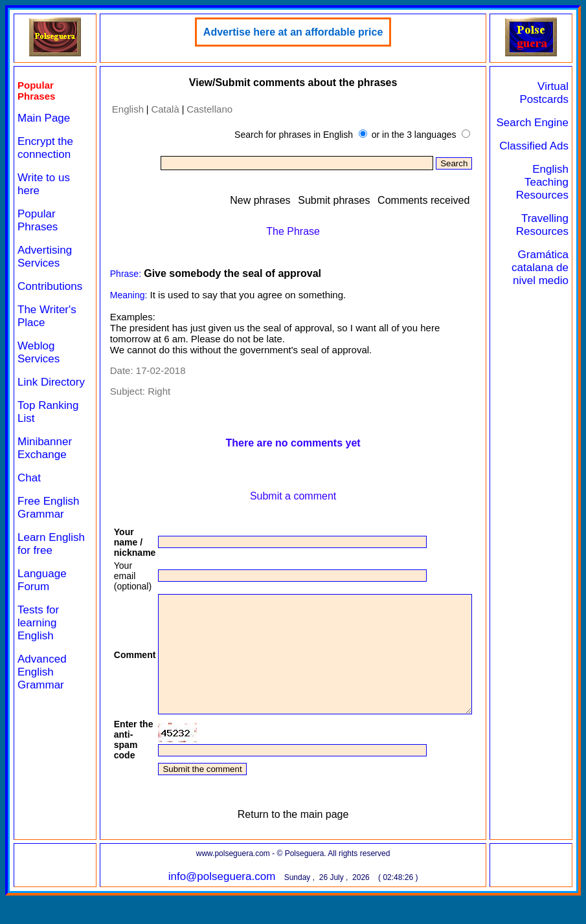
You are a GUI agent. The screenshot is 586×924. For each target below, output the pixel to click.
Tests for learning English (38, 649)
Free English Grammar (48, 521)
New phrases (288, 200)
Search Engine (556, 129)
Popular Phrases (38, 220)
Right (149, 391)
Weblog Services (39, 352)
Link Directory (39, 389)
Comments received (451, 200)
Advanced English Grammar (42, 698)
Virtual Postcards (549, 93)
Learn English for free (43, 563)
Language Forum (42, 606)
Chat (29, 491)
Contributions (50, 286)
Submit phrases (362, 200)
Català (155, 109)
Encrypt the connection (45, 148)
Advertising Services (45, 257)
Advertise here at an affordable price (301, 32)
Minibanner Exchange (45, 461)
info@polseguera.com (231, 900)
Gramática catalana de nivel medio (548, 300)
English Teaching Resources (547, 208)
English (118, 109)
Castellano (200, 109)
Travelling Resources (547, 251)
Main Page (44, 118)
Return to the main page (302, 838)
